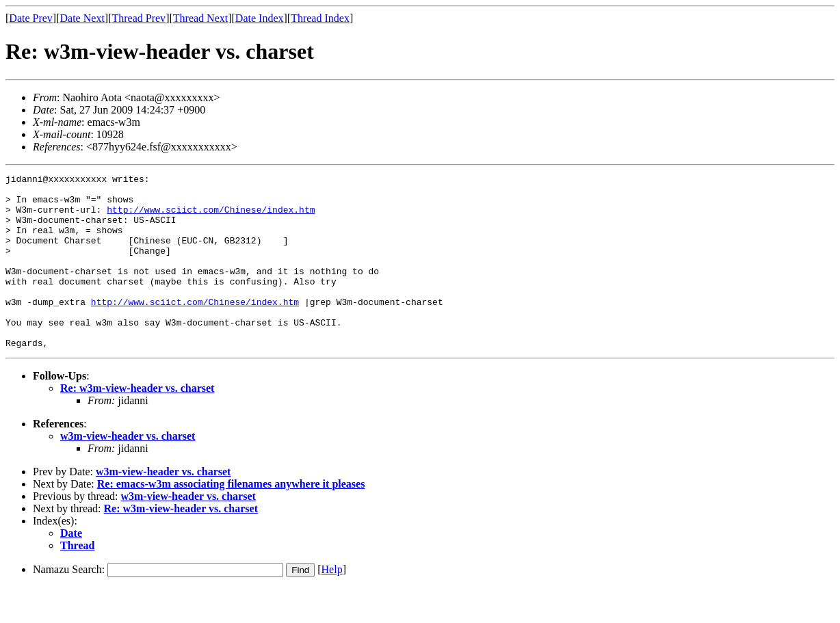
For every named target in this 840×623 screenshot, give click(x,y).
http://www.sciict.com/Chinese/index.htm (211, 217)
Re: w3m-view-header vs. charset (137, 423)
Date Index (260, 18)
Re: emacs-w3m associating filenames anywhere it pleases (231, 519)
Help (332, 604)
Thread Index (320, 18)
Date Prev (31, 18)
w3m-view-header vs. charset (128, 471)
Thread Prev (139, 18)
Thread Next (200, 18)
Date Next (82, 18)
